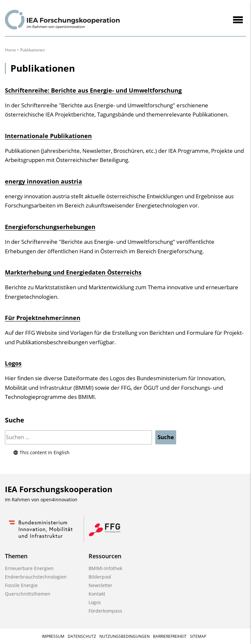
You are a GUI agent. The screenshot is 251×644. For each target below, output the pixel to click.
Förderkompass (105, 611)
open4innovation (59, 500)
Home (10, 50)
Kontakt (97, 594)
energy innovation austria (43, 181)
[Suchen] (78, 437)
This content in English (41, 452)
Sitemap (198, 636)
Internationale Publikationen (48, 136)
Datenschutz (82, 636)
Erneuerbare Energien (29, 568)
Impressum (53, 636)
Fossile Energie (21, 585)
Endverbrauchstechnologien (36, 577)
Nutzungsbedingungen (125, 636)
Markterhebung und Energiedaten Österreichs (73, 272)
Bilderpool (100, 577)
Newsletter (100, 585)
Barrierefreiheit (170, 636)
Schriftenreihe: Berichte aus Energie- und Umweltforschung (93, 90)
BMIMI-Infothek (105, 568)
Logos (13, 363)
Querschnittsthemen (28, 594)
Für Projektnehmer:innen (43, 318)
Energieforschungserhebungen (50, 227)
